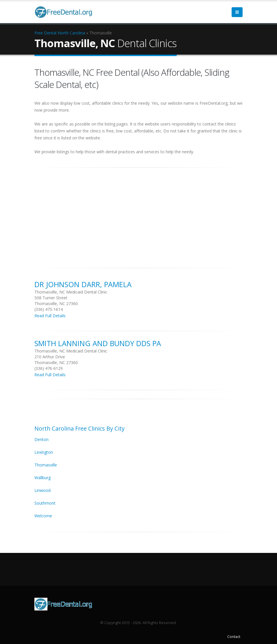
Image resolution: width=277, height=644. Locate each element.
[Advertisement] (138, 215)
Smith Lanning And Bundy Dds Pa (98, 343)
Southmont (45, 503)
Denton (41, 439)
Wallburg (43, 478)
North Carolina (71, 33)
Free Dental (45, 33)
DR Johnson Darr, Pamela (83, 284)
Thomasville (46, 465)
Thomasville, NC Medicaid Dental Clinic (71, 292)
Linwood (43, 490)
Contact (234, 637)
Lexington (44, 452)
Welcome (43, 516)
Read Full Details (50, 316)
